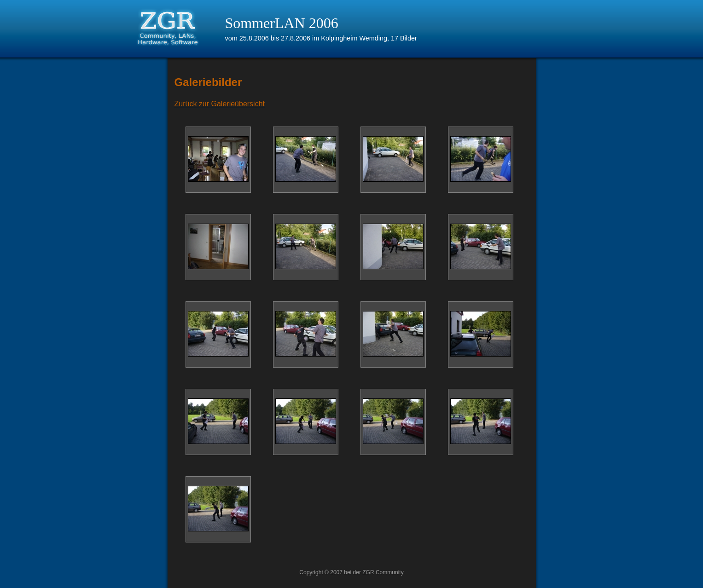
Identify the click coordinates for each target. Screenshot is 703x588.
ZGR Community (383, 572)
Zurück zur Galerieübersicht (220, 104)
